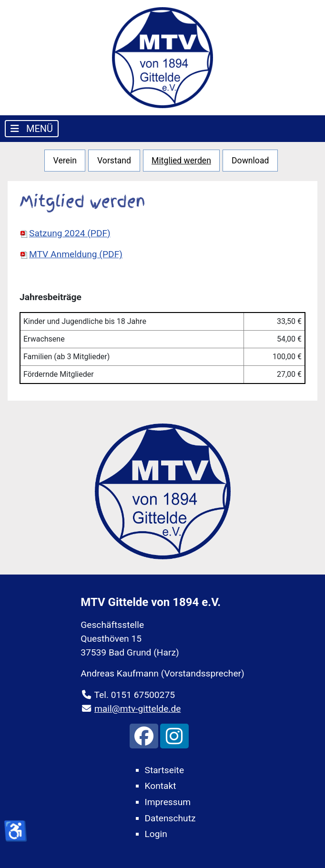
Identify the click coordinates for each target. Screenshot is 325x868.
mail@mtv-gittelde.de (137, 709)
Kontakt (161, 786)
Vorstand (114, 161)
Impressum (168, 802)
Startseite (165, 770)
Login (156, 834)
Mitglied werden (181, 161)
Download (250, 161)
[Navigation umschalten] (32, 129)
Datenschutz (170, 818)
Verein (65, 161)
